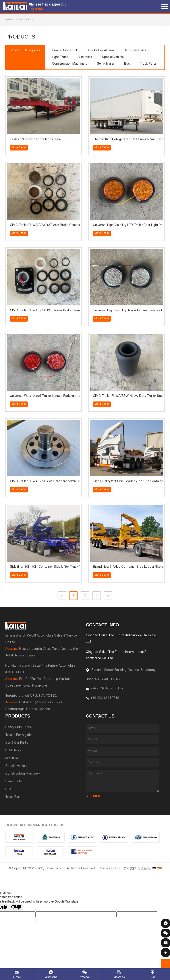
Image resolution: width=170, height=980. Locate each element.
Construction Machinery (70, 64)
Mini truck (85, 57)
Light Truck (60, 57)
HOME (10, 20)
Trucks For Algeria (101, 51)
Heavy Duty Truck (65, 51)
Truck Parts (148, 64)
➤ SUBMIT (94, 797)
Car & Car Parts (135, 51)
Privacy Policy (110, 869)
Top (153, 977)
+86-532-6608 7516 (105, 698)
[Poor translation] (16, 908)
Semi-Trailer (106, 64)
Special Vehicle (113, 57)
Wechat (85, 977)
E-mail (17, 977)
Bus (127, 64)
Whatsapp (51, 977)
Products (26, 20)
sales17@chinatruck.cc (107, 689)
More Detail (19, 148)
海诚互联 (144, 869)
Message (119, 977)
